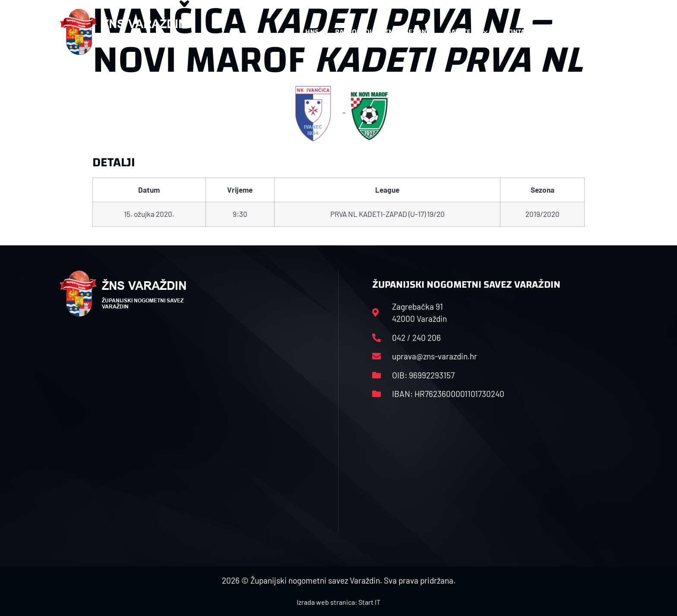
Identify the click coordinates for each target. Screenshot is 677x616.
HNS (312, 32)
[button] (600, 32)
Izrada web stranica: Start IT (338, 602)
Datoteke (467, 32)
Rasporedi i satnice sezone (383, 32)
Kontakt (523, 32)
